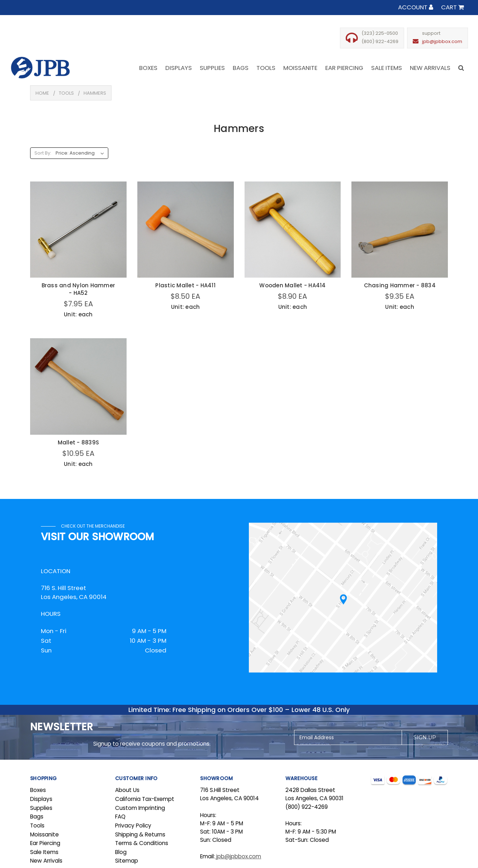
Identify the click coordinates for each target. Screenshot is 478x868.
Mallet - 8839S (79, 442)
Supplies (41, 808)
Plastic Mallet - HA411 (185, 285)
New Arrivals (46, 861)
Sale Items (44, 852)
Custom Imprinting (140, 808)
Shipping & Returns (140, 834)
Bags (37, 817)
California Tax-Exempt (145, 799)
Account (416, 7)
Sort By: (43, 153)
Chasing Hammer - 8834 (400, 285)
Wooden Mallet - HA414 (292, 285)
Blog (121, 852)
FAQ (120, 817)
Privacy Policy (133, 825)
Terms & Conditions (142, 843)
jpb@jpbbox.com (442, 41)
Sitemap (127, 861)
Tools (66, 93)
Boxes (38, 790)
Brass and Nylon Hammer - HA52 (79, 289)
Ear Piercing (45, 843)
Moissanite (44, 834)
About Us (127, 790)
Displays (41, 799)
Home (42, 93)
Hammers (95, 93)
